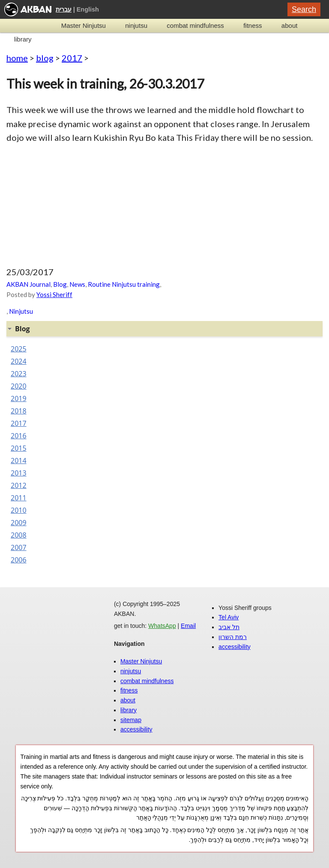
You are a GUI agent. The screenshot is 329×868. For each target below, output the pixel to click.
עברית (64, 9)
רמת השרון (233, 637)
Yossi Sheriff (54, 294)
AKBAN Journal (28, 284)
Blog (60, 284)
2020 (19, 386)
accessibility (136, 729)
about (290, 25)
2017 (72, 58)
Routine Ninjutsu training (124, 284)
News (77, 284)
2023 (19, 374)
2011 (19, 498)
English (88, 9)
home (17, 58)
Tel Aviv (229, 617)
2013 (19, 473)
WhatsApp (162, 626)
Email (188, 626)
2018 (19, 411)
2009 (19, 523)
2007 (19, 547)
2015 (19, 448)
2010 (19, 510)
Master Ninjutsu (84, 25)
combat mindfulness (195, 25)
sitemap (131, 720)
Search (304, 9)
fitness (253, 25)
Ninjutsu (21, 311)
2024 (19, 361)
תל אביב (229, 627)
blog (45, 58)
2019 (19, 398)
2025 (19, 349)
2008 (19, 535)
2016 (19, 436)
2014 (19, 461)
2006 (19, 560)
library (23, 39)
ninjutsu (136, 25)
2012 (19, 485)
